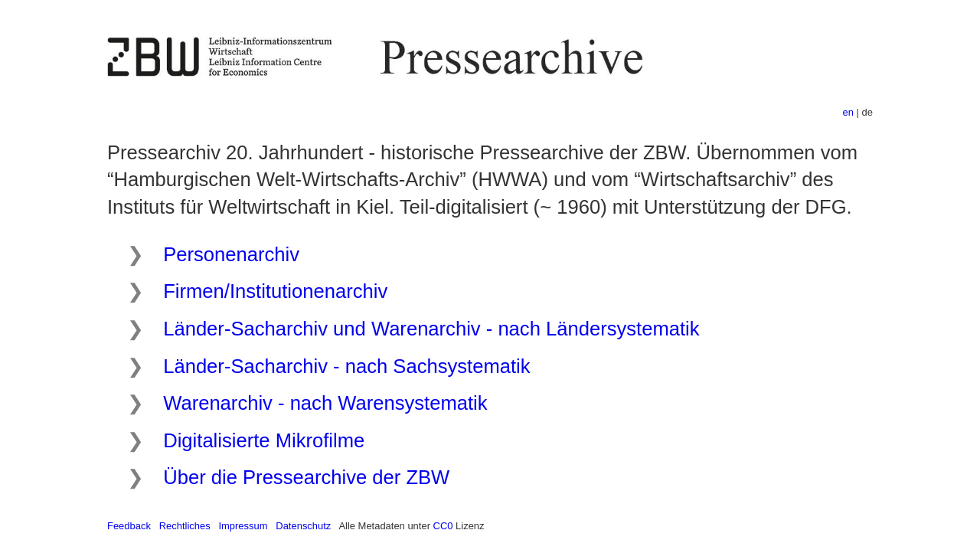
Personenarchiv (231, 254)
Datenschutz (303, 526)
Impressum (243, 526)
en (848, 112)
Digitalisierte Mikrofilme (264, 440)
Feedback (129, 526)
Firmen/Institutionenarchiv (275, 291)
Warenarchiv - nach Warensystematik (325, 403)
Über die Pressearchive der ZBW (306, 477)
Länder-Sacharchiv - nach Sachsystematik (346, 366)
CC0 (443, 526)
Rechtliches (185, 526)
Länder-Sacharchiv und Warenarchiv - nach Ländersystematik (431, 329)
